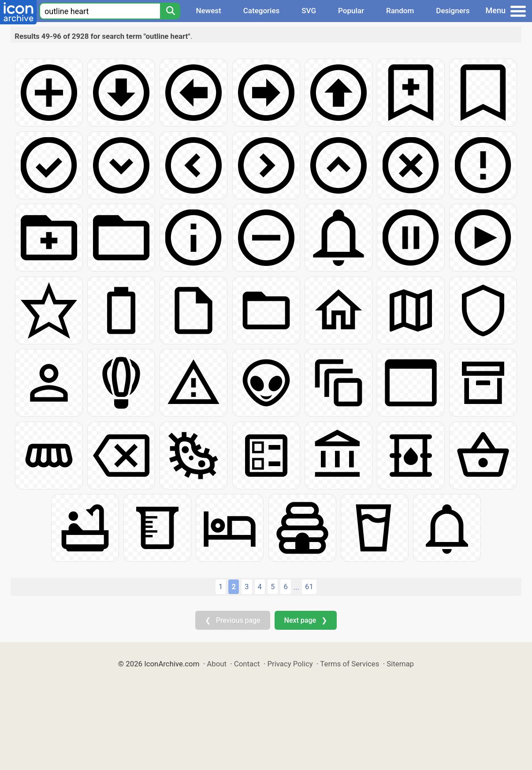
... (296, 587)
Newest (208, 11)
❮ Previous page (233, 620)
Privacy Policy (290, 664)
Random (400, 11)
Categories (262, 11)
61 (309, 587)
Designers (453, 11)
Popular (351, 11)
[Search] (170, 11)
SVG (309, 11)
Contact (247, 664)
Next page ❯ (306, 620)
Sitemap (400, 664)
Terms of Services (350, 664)
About (217, 664)
